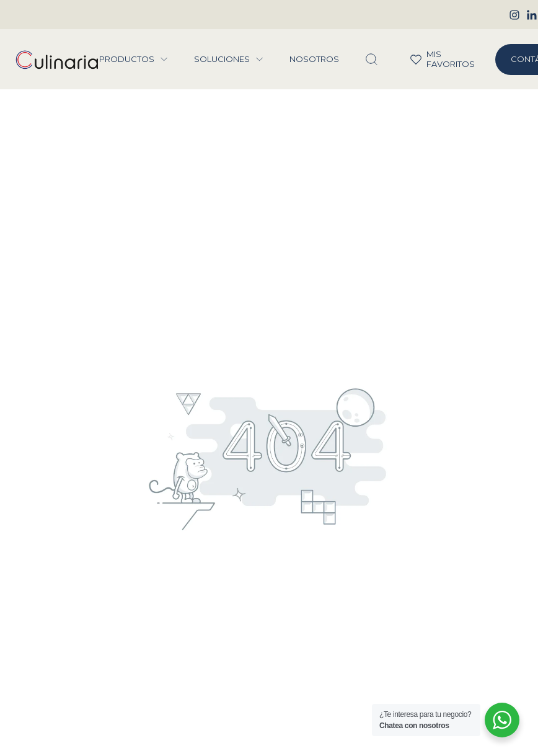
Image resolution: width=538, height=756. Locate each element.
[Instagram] (514, 15)
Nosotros (314, 59)
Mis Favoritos (434, 59)
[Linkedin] (532, 15)
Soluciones (222, 59)
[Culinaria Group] (57, 60)
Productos (127, 59)
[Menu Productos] (164, 60)
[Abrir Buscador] (371, 60)
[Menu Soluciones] (260, 60)
